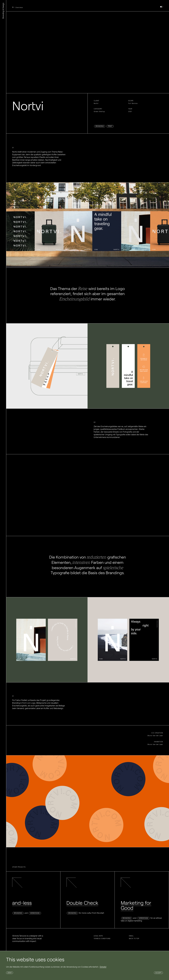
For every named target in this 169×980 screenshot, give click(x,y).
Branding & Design (3, 11)
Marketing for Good (136, 905)
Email (131, 936)
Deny (10, 973)
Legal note (98, 936)
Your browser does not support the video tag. (88, 52)
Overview (19, 7)
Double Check (82, 903)
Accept (158, 973)
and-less (22, 903)
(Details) (103, 967)
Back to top (134, 939)
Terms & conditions (102, 939)
